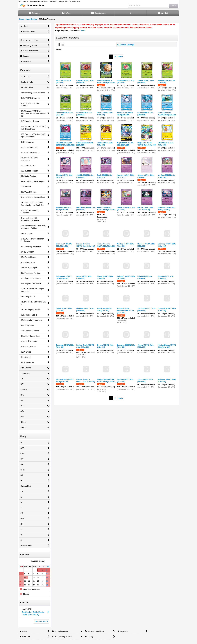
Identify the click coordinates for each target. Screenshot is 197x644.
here (83, 31)
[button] (131, 13)
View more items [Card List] (41, 621)
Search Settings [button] (126, 45)
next (120, 57)
